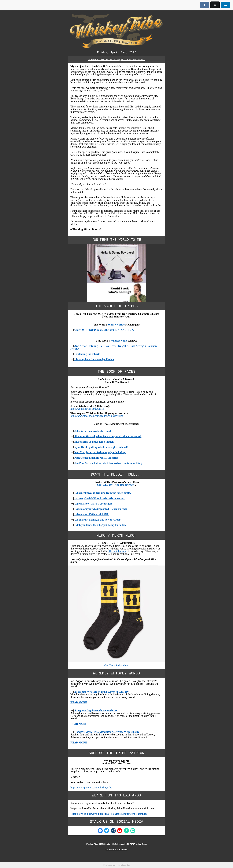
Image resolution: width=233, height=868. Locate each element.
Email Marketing (109, 865)
